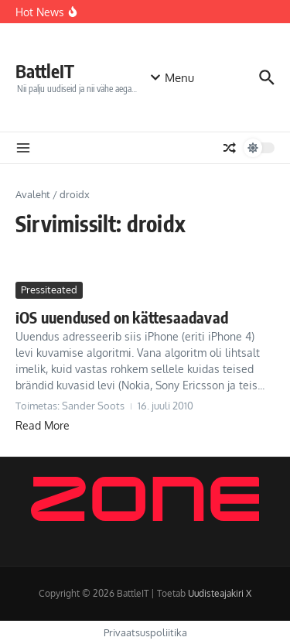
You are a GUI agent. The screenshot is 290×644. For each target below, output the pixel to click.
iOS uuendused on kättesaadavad (122, 317)
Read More (43, 425)
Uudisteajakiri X (220, 593)
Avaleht (33, 194)
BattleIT (45, 71)
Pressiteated (49, 289)
